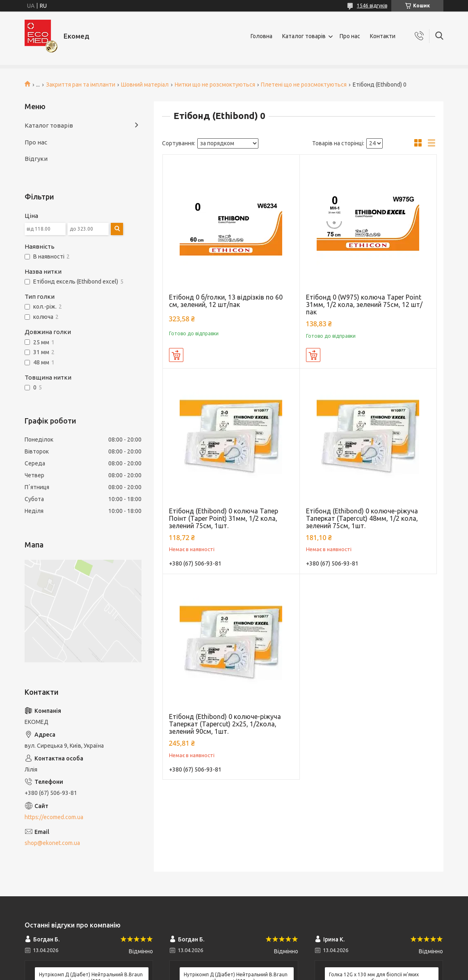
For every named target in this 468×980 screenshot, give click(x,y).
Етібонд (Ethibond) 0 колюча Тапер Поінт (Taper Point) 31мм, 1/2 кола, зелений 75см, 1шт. (224, 518)
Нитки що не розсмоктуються (215, 85)
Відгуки (36, 159)
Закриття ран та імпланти (81, 85)
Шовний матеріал (145, 85)
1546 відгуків (372, 6)
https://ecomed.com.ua (54, 817)
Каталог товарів (304, 36)
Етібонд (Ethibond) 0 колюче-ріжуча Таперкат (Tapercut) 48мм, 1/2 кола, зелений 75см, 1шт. (362, 518)
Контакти (383, 36)
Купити (176, 355)
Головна (261, 36)
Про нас (350, 36)
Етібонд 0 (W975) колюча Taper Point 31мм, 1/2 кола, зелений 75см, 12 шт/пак (364, 305)
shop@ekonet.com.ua (52, 843)
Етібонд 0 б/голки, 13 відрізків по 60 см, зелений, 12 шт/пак (226, 301)
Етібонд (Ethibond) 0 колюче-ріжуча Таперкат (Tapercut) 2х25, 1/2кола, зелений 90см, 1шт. (225, 724)
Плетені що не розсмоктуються (304, 85)
